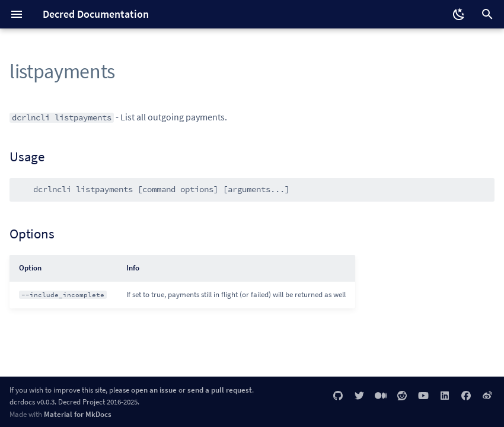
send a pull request (220, 390)
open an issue (154, 390)
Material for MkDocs (78, 414)
